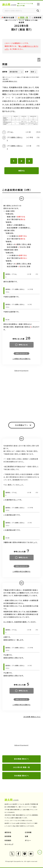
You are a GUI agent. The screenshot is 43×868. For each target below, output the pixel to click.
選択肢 (5, 72)
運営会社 (8, 832)
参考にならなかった (21, 353)
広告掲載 (28, 832)
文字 (27, 72)
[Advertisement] (21, 394)
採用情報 (8, 836)
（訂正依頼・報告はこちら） (10, 81)
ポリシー (28, 840)
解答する (21, 171)
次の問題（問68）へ (21, 776)
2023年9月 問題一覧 (21, 767)
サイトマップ (9, 844)
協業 (27, 836)
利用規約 (8, 840)
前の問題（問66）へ (21, 759)
